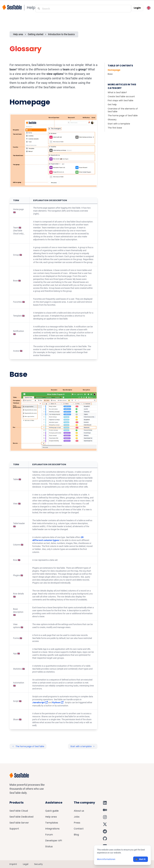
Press (77, 823)
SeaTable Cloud (19, 811)
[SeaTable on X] (105, 824)
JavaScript (40, 702)
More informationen (106, 859)
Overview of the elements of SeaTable (123, 110)
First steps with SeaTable (121, 100)
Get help (112, 104)
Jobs (77, 817)
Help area (18, 34)
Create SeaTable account (121, 96)
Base (110, 74)
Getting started (36, 34)
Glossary (112, 120)
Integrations (52, 829)
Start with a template (119, 124)
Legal (26, 864)
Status (49, 846)
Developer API (54, 841)
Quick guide (52, 811)
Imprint (13, 864)
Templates (52, 823)
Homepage (114, 70)
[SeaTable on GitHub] (105, 839)
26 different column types (58, 539)
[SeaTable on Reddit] (105, 831)
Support (14, 829)
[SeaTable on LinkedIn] (105, 803)
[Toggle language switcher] (149, 8)
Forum (49, 835)
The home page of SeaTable (123, 116)
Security (38, 864)
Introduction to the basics (61, 34)
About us (79, 811)
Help (31, 8)
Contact (79, 829)
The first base (115, 128)
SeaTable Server (19, 823)
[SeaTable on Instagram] (105, 817)
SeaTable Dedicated (21, 817)
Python (58, 702)
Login (137, 8)
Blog (76, 835)
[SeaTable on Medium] (105, 810)
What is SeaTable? (117, 92)
